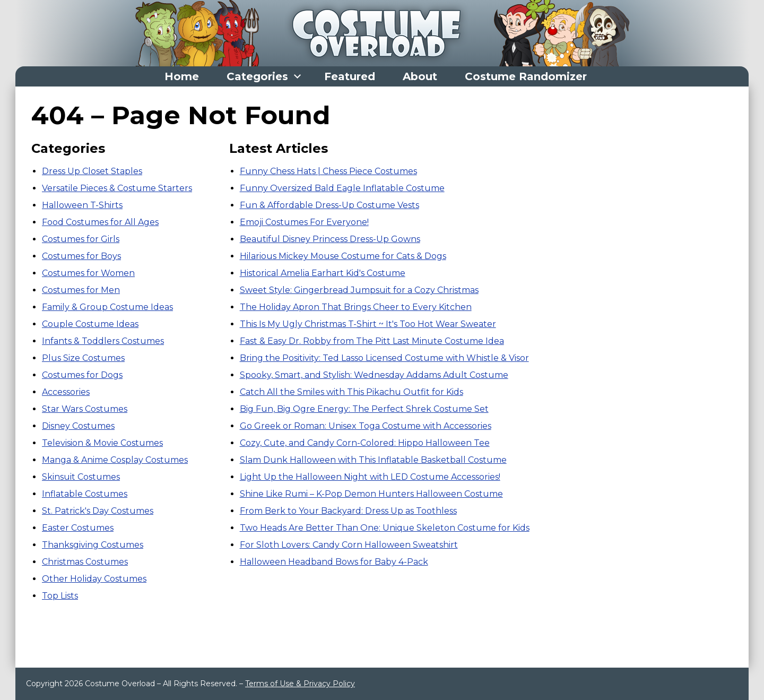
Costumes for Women (88, 273)
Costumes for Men (81, 290)
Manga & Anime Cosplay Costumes (115, 460)
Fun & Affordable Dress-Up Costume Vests (329, 205)
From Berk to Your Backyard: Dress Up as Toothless (348, 511)
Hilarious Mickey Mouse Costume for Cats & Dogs (343, 256)
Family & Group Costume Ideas (107, 307)
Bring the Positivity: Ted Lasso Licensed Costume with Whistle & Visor (384, 358)
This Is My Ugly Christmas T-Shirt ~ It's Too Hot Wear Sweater (368, 324)
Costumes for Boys (81, 256)
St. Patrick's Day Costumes (98, 511)
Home (182, 76)
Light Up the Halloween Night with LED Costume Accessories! (370, 477)
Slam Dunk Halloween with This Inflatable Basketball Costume (373, 460)
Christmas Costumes (85, 562)
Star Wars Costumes (85, 409)
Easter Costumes (78, 528)
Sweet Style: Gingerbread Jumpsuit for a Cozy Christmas (359, 290)
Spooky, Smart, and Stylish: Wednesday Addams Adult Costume (374, 375)
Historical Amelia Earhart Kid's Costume (323, 273)
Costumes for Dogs (82, 375)
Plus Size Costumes (83, 358)
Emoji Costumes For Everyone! (304, 222)
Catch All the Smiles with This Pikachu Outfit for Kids (351, 392)
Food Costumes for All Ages (100, 222)
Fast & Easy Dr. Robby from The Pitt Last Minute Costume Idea (372, 341)
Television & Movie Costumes (102, 443)
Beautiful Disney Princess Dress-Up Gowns (330, 239)
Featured (350, 76)
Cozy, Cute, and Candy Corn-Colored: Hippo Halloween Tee (365, 443)
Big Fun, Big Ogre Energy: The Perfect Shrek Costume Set (364, 409)
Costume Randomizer (526, 76)
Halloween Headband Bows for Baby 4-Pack (334, 562)
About (420, 76)
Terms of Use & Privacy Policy (300, 684)
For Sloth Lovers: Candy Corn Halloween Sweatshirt (349, 545)
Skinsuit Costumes (81, 477)
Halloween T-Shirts (82, 205)
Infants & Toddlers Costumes (103, 341)
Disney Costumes (78, 426)
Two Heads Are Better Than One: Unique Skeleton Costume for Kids (385, 528)
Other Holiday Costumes (94, 579)
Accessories (66, 392)
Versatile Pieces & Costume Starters (117, 188)
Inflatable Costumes (85, 494)
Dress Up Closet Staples (92, 171)
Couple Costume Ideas (90, 324)
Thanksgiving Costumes (93, 545)
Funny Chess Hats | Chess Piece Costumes (328, 171)
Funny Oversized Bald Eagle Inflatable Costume (342, 188)
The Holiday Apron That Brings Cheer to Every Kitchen (356, 307)
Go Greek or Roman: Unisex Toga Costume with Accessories (366, 426)
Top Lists (60, 596)
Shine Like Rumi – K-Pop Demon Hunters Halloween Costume (371, 494)
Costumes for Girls (81, 239)
